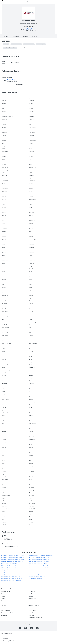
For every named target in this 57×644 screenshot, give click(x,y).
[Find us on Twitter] (31, 628)
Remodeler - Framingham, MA (36, 574)
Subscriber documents (35, 613)
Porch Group (32, 591)
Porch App (4, 601)
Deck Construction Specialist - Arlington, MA (39, 558)
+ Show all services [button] (25, 48)
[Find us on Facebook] (20, 628)
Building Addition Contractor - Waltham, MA (11, 580)
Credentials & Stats (11, 56)
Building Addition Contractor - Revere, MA (11, 576)
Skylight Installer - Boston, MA (36, 578)
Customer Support (6, 608)
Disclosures (31, 615)
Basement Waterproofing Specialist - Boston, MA (12, 562)
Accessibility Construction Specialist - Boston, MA (12, 555)
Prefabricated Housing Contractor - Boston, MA (40, 570)
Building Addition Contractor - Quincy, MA (11, 574)
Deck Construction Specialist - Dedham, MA (39, 562)
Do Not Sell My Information (35, 618)
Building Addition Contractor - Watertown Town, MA (41, 555)
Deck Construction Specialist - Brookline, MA (39, 560)
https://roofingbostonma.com (12, 546)
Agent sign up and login (7, 613)
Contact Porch (32, 599)
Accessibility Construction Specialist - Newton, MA (13, 558)
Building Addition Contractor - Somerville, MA (11, 578)
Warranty (4, 594)
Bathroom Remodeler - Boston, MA (9, 564)
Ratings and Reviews (12, 71)
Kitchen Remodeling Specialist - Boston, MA (39, 568)
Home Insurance (5, 591)
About (30, 594)
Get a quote (4, 615)
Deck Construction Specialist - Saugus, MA (39, 566)
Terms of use (32, 608)
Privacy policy (32, 610)
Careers (31, 596)
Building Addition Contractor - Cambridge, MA (12, 568)
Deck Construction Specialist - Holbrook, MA (39, 564)
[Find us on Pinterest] (26, 628)
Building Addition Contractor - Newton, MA (11, 572)
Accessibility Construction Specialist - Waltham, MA (13, 560)
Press (30, 601)
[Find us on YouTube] (37, 628)
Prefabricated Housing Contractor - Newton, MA (40, 572)
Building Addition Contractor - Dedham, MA (11, 570)
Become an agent (6, 610)
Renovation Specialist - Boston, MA (37, 576)
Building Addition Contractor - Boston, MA (11, 566)
